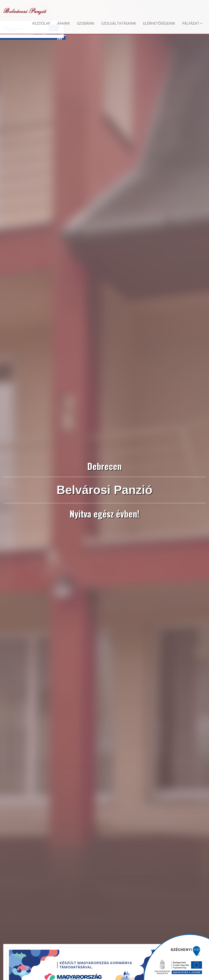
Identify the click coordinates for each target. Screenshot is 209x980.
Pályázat (192, 23)
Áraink (64, 23)
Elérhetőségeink (159, 23)
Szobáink (86, 23)
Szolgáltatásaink (119, 23)
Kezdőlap (41, 23)
